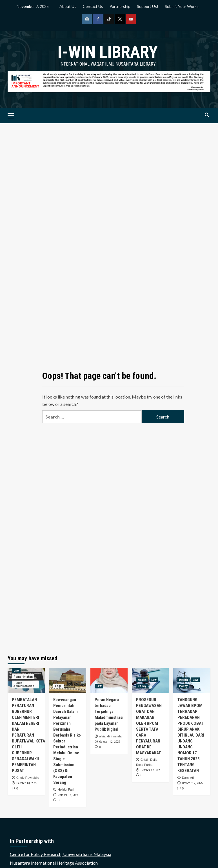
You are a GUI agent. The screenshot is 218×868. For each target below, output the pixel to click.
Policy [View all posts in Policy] (142, 686)
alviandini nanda (110, 736)
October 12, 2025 (109, 742)
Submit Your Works (182, 6)
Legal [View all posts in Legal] (59, 686)
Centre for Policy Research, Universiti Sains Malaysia (61, 854)
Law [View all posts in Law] (16, 671)
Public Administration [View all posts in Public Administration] (24, 684)
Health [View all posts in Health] (142, 680)
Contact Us (93, 6)
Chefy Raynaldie (28, 778)
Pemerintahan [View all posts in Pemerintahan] (23, 677)
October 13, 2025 (27, 783)
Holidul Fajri (66, 789)
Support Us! (148, 6)
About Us (68, 6)
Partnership (120, 6)
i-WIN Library (108, 52)
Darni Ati (188, 778)
